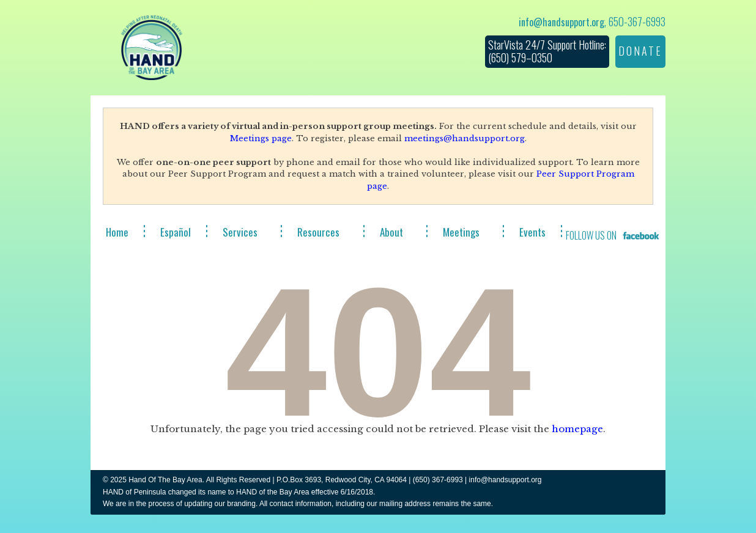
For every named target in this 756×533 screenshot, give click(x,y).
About (391, 232)
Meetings (461, 232)
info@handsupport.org (561, 22)
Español (176, 232)
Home (117, 232)
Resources (318, 232)
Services (240, 232)
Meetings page (261, 138)
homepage (577, 429)
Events (532, 232)
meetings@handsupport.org (465, 138)
